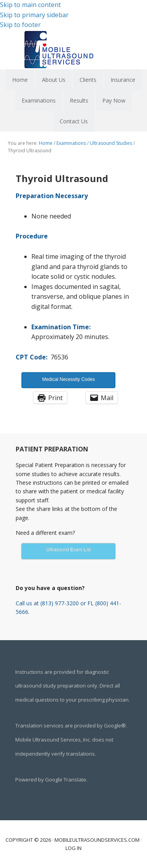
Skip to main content (30, 5)
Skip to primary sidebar (34, 15)
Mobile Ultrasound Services (74, 50)
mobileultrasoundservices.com (97, 840)
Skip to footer (20, 25)
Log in (73, 848)
